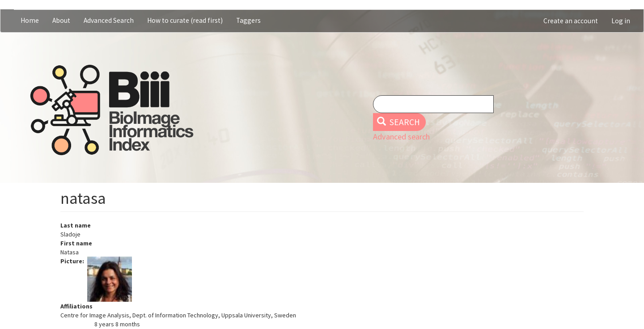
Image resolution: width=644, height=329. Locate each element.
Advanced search (401, 137)
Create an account (571, 21)
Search (399, 122)
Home (30, 20)
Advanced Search (109, 20)
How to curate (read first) (185, 20)
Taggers (248, 20)
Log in (621, 21)
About (61, 20)
